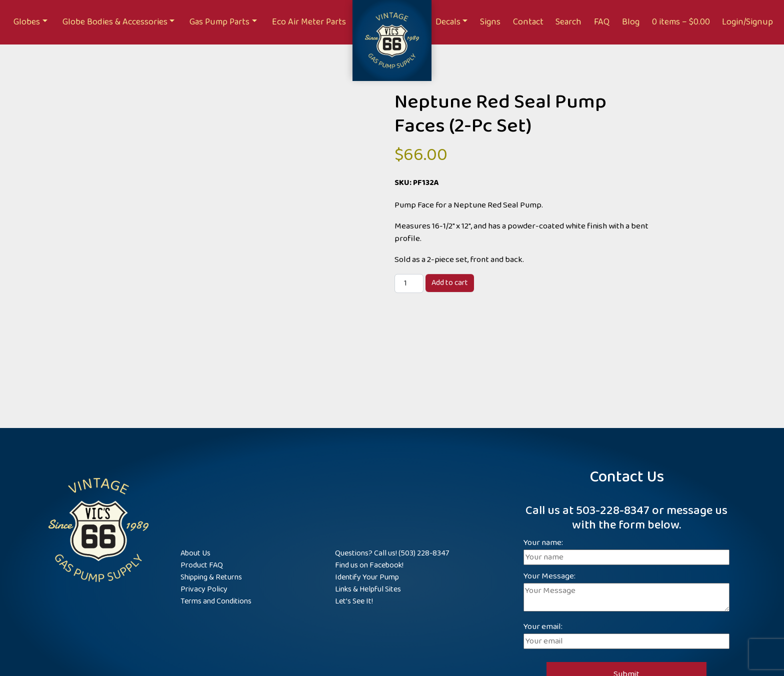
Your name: (626, 550)
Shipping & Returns (211, 577)
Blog (631, 22)
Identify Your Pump (367, 577)
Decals (448, 22)
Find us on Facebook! (369, 565)
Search (568, 22)
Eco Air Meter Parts (309, 22)
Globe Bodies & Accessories (115, 22)
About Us (195, 553)
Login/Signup (747, 22)
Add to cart (450, 283)
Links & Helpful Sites (368, 589)
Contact (528, 22)
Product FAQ (202, 565)
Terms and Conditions (216, 601)
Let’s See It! (354, 601)
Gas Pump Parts (219, 22)
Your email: (626, 634)
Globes (27, 22)
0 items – (681, 22)
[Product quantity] (409, 283)
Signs (490, 22)
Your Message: (626, 593)
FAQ (602, 22)
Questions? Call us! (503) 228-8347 (392, 553)
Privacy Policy (204, 589)
